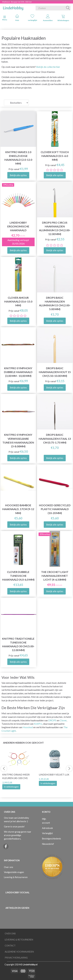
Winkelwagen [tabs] (63, 18)
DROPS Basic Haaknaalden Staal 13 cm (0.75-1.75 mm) (55, 439)
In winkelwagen (11, 787)
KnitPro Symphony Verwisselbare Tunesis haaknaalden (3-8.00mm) (18, 440)
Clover (63, 720)
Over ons (9, 867)
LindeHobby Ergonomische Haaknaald (18, 226)
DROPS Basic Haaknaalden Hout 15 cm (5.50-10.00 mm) (55, 372)
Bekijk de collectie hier (48, 67)
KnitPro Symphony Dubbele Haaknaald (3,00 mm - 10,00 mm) (18, 372)
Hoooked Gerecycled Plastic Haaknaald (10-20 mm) (55, 509)
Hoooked (28, 727)
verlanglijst (33, 18)
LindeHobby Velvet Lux (54, 774)
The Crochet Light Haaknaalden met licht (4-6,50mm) (55, 576)
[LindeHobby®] (13, 7)
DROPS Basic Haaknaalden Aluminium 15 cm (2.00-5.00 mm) (55, 303)
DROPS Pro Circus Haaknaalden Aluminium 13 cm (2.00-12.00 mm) (55, 228)
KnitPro (38, 724)
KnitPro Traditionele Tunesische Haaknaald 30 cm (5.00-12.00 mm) (18, 644)
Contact (10, 946)
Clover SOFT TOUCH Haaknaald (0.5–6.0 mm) (55, 156)
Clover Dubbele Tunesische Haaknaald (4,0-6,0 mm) (18, 576)
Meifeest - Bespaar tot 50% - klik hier (17, 2)
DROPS (52, 720)
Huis (17, 18)
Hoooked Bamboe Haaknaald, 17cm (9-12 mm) (18, 509)
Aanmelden (48, 18)
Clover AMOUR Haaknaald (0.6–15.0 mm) (18, 302)
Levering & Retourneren (16, 877)
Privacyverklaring (16, 958)
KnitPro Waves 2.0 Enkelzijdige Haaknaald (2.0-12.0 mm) (18, 158)
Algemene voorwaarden (19, 952)
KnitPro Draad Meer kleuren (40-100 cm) (16, 776)
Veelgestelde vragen (14, 872)
